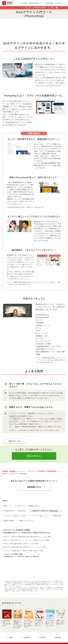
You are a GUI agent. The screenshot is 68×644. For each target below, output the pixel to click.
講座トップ (7, 506)
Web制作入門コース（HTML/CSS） (15, 511)
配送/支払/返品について (36, 3)
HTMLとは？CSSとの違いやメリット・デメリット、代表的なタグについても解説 (26, 540)
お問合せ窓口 (50, 3)
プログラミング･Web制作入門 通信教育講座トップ (44, 471)
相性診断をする (34, 487)
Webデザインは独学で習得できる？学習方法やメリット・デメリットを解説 (25, 547)
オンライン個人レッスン (40, 516)
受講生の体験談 (9, 521)
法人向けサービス (60, 3)
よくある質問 (23, 3)
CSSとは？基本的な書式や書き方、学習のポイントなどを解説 (21, 544)
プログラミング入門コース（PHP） (15, 516)
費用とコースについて (27, 521)
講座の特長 (57, 516)
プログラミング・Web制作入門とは (28, 506)
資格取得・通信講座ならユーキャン (14, 471)
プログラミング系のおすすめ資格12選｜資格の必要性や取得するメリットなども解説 (27, 537)
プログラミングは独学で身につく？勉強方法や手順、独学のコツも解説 (23, 551)
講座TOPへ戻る (15, 441)
